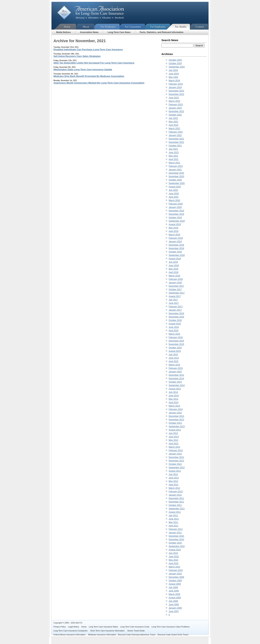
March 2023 (174, 101)
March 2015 (174, 365)
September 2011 (177, 509)
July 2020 (173, 190)
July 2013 (173, 433)
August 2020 (175, 187)
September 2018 (177, 255)
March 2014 (174, 406)
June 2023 (174, 98)
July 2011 (173, 515)
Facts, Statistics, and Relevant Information (162, 32)
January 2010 (175, 574)
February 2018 (176, 279)
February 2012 (176, 492)
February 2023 (176, 105)
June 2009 (174, 591)
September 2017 (177, 293)
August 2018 (175, 259)
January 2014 (175, 413)
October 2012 (175, 464)
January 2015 (175, 372)
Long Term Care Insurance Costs (135, 627)
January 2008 (175, 608)
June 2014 (174, 396)
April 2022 (174, 125)
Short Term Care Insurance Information (108, 631)
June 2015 (174, 358)
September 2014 (177, 385)
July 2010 (173, 553)
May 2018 (173, 269)
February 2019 (176, 238)
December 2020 (176, 173)
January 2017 (175, 310)
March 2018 (174, 276)
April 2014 (174, 402)
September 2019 (177, 221)
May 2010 (173, 560)
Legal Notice (74, 627)
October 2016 (175, 320)
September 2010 (177, 546)
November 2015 (176, 344)
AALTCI (79, 623)
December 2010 (176, 536)
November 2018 (176, 248)
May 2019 (173, 228)
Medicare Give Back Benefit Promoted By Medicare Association (89, 76)
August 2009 (175, 584)
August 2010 (175, 550)
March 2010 (174, 567)
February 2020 (176, 204)
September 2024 (177, 67)
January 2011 (175, 533)
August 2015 (175, 351)
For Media (180, 27)
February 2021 (176, 166)
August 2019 (175, 224)
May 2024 (173, 77)
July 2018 (173, 262)
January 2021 (175, 170)
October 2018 (175, 252)
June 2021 (174, 152)
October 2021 (175, 146)
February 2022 (176, 132)
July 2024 (173, 70)
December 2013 (176, 416)
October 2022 (175, 115)
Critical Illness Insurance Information (70, 635)
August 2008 (175, 598)
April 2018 (174, 272)
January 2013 (175, 454)
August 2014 (175, 389)
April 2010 (174, 563)
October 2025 (175, 60)
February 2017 (176, 307)
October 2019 (175, 218)
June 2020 (174, 194)
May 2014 (173, 399)
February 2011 (176, 529)
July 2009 (173, 587)
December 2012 (176, 457)
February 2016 (176, 337)
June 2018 (174, 265)
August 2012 (175, 471)
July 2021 (173, 149)
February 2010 (176, 570)
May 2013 (173, 440)
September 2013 (177, 426)
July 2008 (173, 601)
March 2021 (174, 163)
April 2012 (174, 485)
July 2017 (173, 300)
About (85, 27)
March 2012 (174, 488)
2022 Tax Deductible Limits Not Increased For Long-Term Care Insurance (94, 63)
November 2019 (176, 214)
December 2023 (176, 91)
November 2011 (176, 502)
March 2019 (174, 235)
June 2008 (174, 605)
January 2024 (175, 87)
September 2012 (177, 468)
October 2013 (175, 423)
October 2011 (175, 505)
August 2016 (175, 324)
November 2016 (176, 317)
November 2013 (176, 420)
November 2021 (176, 142)
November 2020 (176, 176)
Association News (89, 32)
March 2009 (174, 594)
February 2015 (176, 368)
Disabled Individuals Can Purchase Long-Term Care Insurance (88, 49)
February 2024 (176, 84)
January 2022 (175, 135)
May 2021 (173, 156)
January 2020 (175, 207)
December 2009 (176, 577)
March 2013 (174, 447)
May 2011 (173, 522)
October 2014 (175, 382)
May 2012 (173, 481)
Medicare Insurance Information (102, 635)
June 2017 (174, 303)
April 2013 (174, 444)
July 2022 (173, 118)
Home (64, 27)
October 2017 (175, 289)
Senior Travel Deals (136, 631)
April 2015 (174, 361)
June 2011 (174, 519)
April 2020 (174, 197)
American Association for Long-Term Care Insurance (93, 13)
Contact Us (199, 27)
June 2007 (174, 611)
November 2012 (176, 461)
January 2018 (175, 283)
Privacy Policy (60, 627)
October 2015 (175, 348)
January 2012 (175, 495)
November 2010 (176, 539)
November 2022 (176, 111)
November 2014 (176, 379)
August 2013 (175, 430)
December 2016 (176, 313)
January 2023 (175, 108)
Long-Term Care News (119, 32)
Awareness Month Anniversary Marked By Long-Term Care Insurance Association (99, 83)
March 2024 (174, 81)
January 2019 (175, 242)
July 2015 (173, 355)
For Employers (158, 27)
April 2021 (174, 159)
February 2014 (176, 409)
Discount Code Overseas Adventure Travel (136, 635)
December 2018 (176, 245)
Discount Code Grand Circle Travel (173, 635)
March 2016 (174, 334)
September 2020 (177, 183)
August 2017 (175, 296)
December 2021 (176, 139)
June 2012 (174, 478)
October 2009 (175, 581)
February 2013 (176, 450)
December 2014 (176, 375)
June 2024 (174, 74)
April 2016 (174, 331)
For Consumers (132, 27)
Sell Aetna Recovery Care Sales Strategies (77, 56)
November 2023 (176, 94)
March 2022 (174, 129)
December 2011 (176, 498)
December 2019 (176, 211)
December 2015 (176, 341)
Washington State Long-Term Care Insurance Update (83, 69)
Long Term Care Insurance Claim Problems (171, 627)
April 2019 (174, 231)
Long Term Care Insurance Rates (103, 627)
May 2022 (173, 122)
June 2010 (174, 557)
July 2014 (173, 392)
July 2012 (173, 474)
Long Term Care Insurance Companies (71, 631)
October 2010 (175, 543)
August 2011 (175, 512)
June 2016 (174, 327)
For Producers (107, 27)
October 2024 (175, 63)
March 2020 (174, 200)
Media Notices (63, 32)
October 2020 (175, 180)
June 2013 (174, 437)
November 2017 (176, 286)
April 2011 (174, 526)
